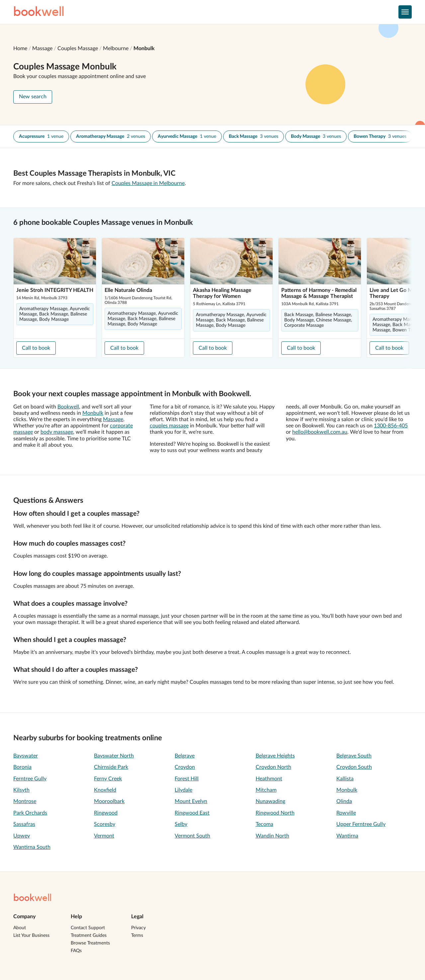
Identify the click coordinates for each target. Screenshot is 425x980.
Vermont (104, 836)
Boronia (22, 767)
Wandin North (272, 836)
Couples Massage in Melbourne (148, 183)
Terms (137, 935)
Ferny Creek (108, 779)
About (20, 928)
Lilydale (183, 790)
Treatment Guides (89, 935)
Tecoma (264, 824)
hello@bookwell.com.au (320, 432)
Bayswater (26, 756)
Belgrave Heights (275, 756)
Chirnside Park (111, 767)
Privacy (138, 928)
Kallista (345, 779)
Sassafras (24, 824)
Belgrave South (354, 756)
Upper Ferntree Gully (361, 824)
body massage (57, 432)
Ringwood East (192, 813)
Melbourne (116, 48)
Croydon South (354, 767)
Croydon (185, 767)
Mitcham (266, 790)
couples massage (169, 426)
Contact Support (88, 928)
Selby (181, 824)
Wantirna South (32, 847)
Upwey (22, 836)
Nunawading (270, 801)
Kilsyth (21, 790)
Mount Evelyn (191, 801)
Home (20, 48)
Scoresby (105, 824)
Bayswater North (114, 756)
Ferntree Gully (30, 779)
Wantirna (347, 836)
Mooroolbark (109, 801)
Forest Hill (187, 779)
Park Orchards (30, 813)
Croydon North (273, 767)
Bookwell (68, 407)
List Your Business (31, 935)
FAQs (76, 951)
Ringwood (106, 813)
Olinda (344, 801)
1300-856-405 (391, 426)
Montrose (25, 801)
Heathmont (269, 779)
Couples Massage (78, 48)
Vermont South (192, 836)
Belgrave (185, 756)
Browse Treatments (90, 943)
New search (33, 97)
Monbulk (144, 48)
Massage (42, 48)
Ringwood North (275, 813)
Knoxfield (105, 790)
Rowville (346, 813)
